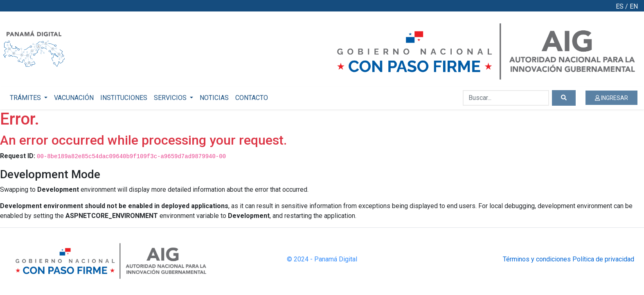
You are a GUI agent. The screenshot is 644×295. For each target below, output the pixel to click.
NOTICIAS (214, 98)
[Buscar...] (506, 98)
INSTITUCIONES (124, 98)
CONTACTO (252, 98)
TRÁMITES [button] (26, 98)
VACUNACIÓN (74, 98)
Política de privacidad (603, 259)
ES (620, 6)
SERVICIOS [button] (171, 98)
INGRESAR (611, 98)
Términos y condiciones (537, 259)
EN (634, 6)
